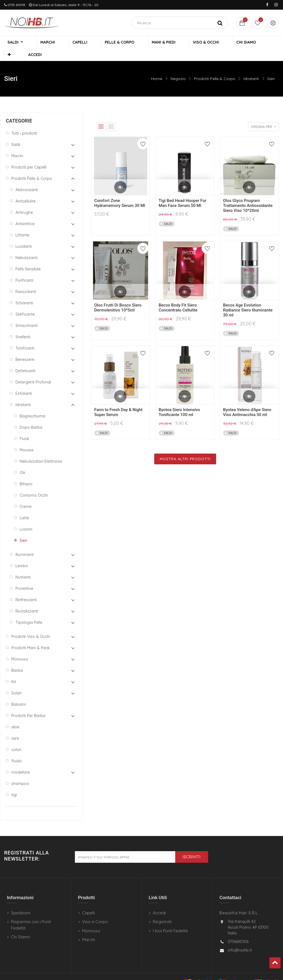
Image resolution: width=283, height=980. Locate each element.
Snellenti (23, 326)
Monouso (20, 648)
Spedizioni (21, 902)
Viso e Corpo (95, 911)
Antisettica (25, 213)
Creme (26, 496)
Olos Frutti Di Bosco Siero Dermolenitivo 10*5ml (118, 297)
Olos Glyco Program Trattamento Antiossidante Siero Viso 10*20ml (248, 195)
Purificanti (24, 269)
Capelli (88, 902)
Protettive (24, 577)
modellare (21, 761)
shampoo (20, 773)
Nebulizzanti (27, 247)
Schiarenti (24, 292)
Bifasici (26, 473)
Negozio (178, 68)
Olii (22, 462)
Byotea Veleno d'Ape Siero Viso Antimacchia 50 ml (247, 401)
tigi (14, 784)
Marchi (17, 145)
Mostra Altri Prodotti (185, 448)
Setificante (25, 303)
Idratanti (251, 68)
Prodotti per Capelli (29, 156)
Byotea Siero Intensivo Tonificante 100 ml (179, 401)
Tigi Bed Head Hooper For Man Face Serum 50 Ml (183, 192)
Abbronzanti (27, 179)
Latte (24, 507)
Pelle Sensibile (28, 258)
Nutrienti (23, 566)
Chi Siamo (21, 926)
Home (157, 68)
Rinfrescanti (26, 589)
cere (15, 727)
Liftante (22, 224)
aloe (15, 716)
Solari (16, 682)
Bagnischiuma (32, 405)
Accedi (159, 902)
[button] (241, 43)
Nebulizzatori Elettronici (41, 450)
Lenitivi (22, 555)
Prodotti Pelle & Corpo (215, 68)
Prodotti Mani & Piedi (30, 637)
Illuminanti (25, 544)
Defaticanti (25, 360)
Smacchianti (27, 315)
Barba (17, 659)
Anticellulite (26, 190)
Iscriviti (192, 846)
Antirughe (24, 201)
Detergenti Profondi (33, 371)
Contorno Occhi (34, 484)
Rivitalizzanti (27, 600)
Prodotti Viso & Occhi (31, 625)
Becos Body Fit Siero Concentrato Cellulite (178, 297)
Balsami (19, 693)
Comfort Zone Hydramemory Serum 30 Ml (120, 192)
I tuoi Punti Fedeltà (170, 920)
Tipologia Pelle (29, 611)
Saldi (16, 134)
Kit (14, 671)
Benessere (25, 348)
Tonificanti (25, 337)
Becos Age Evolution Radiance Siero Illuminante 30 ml (248, 299)
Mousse (27, 439)
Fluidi (24, 428)
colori (16, 739)
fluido (17, 750)
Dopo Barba (31, 416)
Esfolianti (24, 382)
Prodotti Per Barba (28, 705)
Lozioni (26, 518)
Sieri (271, 68)
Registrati (162, 911)
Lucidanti (24, 235)
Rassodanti (26, 281)
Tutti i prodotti (24, 122)
